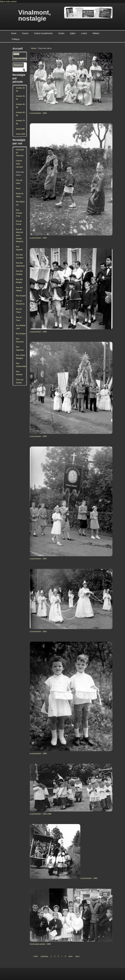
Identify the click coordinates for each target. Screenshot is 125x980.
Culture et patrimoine (43, 33)
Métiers (96, 33)
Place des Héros (20, 174)
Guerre (25, 33)
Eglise (73, 33)
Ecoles (61, 33)
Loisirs (84, 33)
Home (14, 33)
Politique (16, 39)
